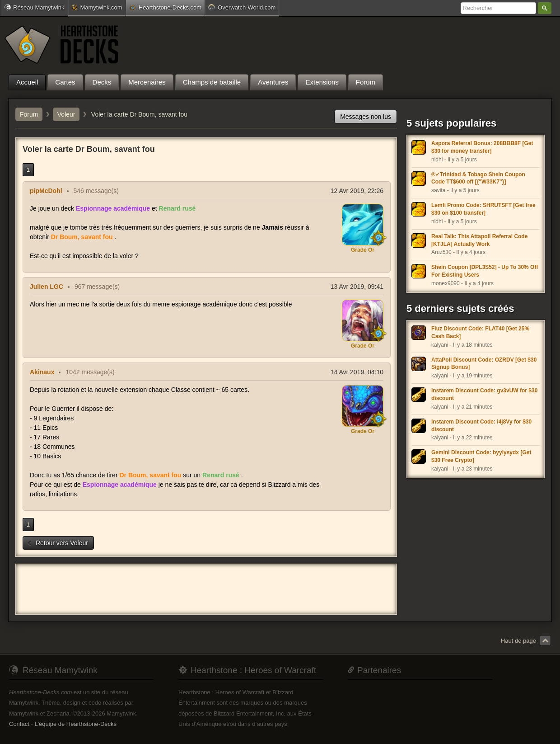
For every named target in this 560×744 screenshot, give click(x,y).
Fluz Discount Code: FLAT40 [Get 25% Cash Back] (480, 332)
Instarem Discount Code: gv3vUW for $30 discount (484, 394)
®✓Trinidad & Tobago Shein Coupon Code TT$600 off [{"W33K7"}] (478, 178)
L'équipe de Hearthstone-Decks (75, 724)
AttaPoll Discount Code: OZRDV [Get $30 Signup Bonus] (484, 364)
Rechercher (545, 8)
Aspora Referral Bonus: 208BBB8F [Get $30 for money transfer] (482, 147)
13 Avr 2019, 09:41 (357, 287)
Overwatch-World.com (242, 7)
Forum (29, 114)
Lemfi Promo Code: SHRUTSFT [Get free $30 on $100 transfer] (483, 209)
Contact (19, 724)
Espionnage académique (113, 208)
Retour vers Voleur (57, 543)
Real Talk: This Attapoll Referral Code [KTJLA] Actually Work (479, 240)
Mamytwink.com (97, 7)
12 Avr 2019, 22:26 (357, 191)
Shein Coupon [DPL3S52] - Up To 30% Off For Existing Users (485, 271)
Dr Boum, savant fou (82, 237)
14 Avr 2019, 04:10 (357, 372)
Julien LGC (47, 287)
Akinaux (42, 372)
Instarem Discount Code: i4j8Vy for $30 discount (481, 426)
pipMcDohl (46, 191)
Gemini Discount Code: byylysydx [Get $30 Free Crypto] (481, 456)
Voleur (66, 114)
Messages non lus (366, 117)
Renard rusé (177, 208)
